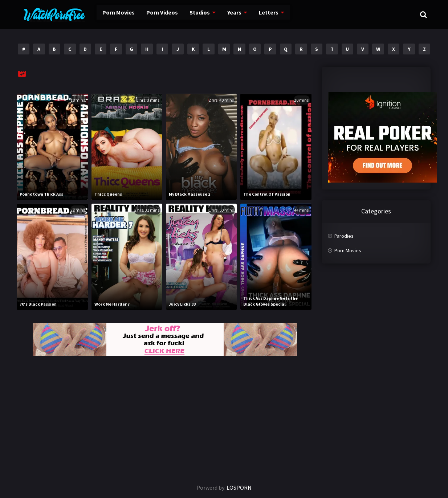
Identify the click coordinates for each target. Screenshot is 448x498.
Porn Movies (108, 15)
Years (221, 15)
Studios (187, 15)
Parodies (344, 236)
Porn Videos (150, 15)
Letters (254, 15)
